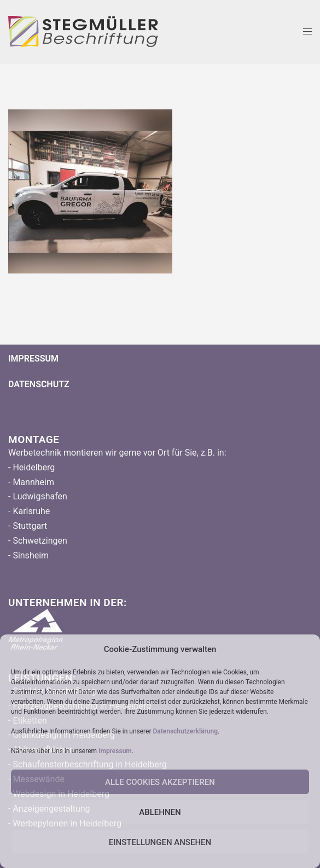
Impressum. (116, 751)
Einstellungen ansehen (160, 842)
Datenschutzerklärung (185, 731)
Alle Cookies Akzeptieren (160, 782)
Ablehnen (160, 812)
